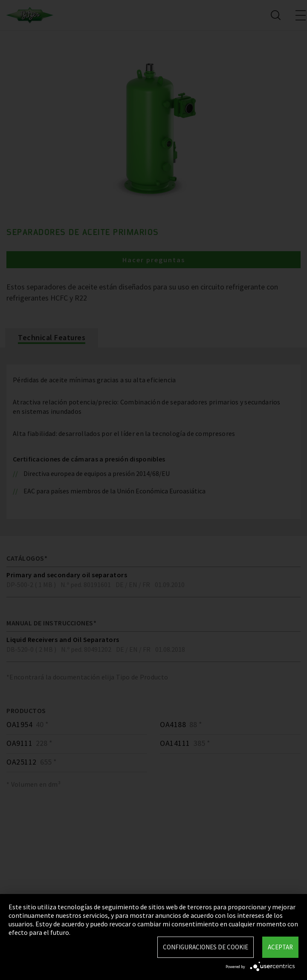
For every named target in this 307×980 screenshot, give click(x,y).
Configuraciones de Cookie (206, 947)
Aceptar (280, 947)
